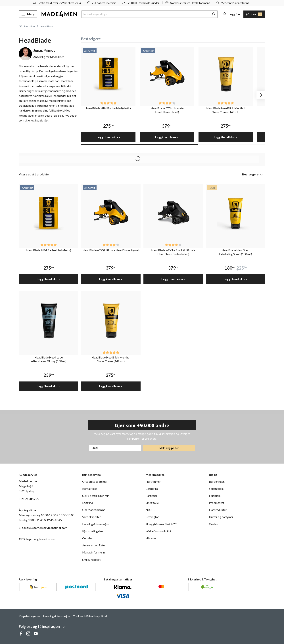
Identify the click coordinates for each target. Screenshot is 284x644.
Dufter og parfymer (221, 517)
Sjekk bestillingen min (96, 496)
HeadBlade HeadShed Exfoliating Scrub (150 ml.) (236, 252)
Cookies (87, 538)
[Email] (115, 448)
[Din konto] (231, 14)
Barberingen (217, 482)
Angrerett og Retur (94, 545)
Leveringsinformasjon (96, 524)
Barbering (152, 489)
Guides (213, 524)
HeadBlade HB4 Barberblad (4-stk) (108, 108)
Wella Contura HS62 (158, 531)
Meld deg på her (169, 448)
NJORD (151, 510)
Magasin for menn (93, 552)
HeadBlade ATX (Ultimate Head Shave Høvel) (167, 110)
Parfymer (152, 496)
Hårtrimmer (153, 482)
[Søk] (213, 14)
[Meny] (28, 14)
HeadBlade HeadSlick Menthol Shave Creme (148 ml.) (226, 110)
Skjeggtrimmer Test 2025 (161, 524)
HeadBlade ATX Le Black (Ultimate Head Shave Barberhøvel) (173, 252)
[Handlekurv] (254, 14)
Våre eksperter (91, 517)
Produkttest (217, 503)
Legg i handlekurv (108, 137)
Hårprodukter (218, 510)
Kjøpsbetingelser (30, 616)
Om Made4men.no (94, 510)
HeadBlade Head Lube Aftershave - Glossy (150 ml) (49, 359)
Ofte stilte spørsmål (95, 482)
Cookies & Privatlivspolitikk (90, 616)
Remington (152, 517)
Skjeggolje (152, 503)
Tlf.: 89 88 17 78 (29, 499)
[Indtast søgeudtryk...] (145, 14)
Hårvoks (151, 538)
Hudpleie (215, 496)
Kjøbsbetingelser (93, 531)
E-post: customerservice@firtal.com (43, 528)
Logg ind (88, 503)
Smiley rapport (91, 560)
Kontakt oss (90, 489)
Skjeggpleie (216, 489)
